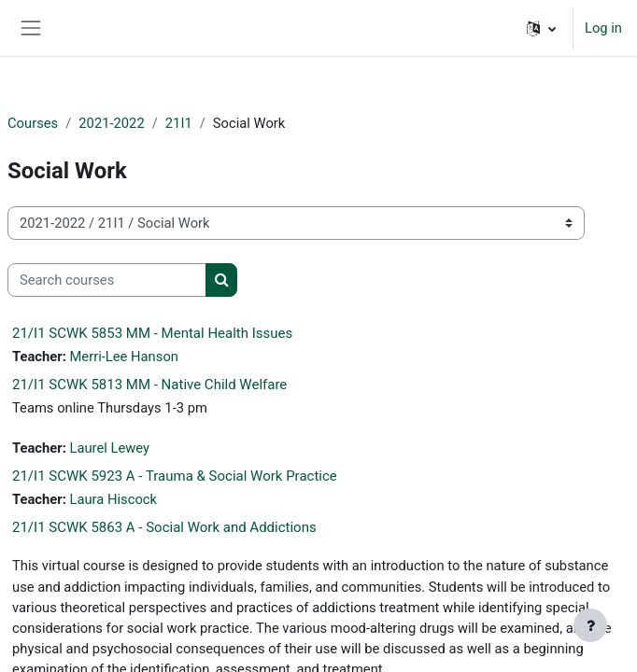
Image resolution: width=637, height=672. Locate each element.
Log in (603, 28)
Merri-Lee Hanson (123, 357)
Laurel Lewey (109, 448)
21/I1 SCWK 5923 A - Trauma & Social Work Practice (175, 476)
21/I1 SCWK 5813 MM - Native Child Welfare (149, 385)
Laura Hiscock (113, 499)
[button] (541, 28)
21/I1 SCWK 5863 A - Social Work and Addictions (164, 527)
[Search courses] (107, 280)
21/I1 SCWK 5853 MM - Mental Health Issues (152, 333)
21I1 (179, 123)
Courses (33, 123)
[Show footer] (590, 625)
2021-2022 (111, 123)
